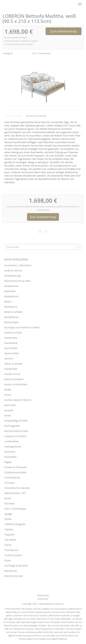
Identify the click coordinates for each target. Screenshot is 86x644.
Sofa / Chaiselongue (41, 53)
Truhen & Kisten (13, 555)
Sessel (8, 498)
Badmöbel (10, 291)
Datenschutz (43, 595)
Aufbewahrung (12, 276)
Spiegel (8, 514)
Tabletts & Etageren (15, 524)
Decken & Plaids (13, 333)
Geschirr (9, 358)
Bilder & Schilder (13, 312)
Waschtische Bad (14, 576)
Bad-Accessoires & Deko (18, 281)
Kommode (10, 405)
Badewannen (12, 286)
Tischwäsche (11, 550)
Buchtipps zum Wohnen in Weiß (22, 327)
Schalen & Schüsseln (16, 467)
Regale (8, 462)
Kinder (8, 390)
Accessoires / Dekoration (18, 265)
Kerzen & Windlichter (16, 384)
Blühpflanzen (12, 317)
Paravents (10, 452)
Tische (8, 545)
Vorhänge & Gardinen (16, 566)
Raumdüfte (10, 457)
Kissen (8, 395)
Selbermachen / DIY (15, 493)
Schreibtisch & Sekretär (17, 488)
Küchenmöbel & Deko (16, 431)
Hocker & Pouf (12, 374)
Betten (8, 302)
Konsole (9, 410)
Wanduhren (11, 571)
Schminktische (12, 478)
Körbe (8, 415)
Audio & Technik (13, 270)
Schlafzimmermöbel (15, 472)
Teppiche (9, 535)
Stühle (8, 519)
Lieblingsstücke (13, 447)
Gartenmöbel (12, 353)
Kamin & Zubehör (14, 379)
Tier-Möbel (10, 540)
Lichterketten (12, 441)
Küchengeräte (12, 426)
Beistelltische (12, 296)
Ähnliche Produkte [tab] (36, 116)
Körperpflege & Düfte (16, 421)
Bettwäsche (11, 307)
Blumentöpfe (12, 322)
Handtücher (11, 369)
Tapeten (9, 529)
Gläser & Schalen (14, 364)
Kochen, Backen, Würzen (18, 400)
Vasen (8, 560)
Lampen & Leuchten (15, 436)
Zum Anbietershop (63, 31)
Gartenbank (11, 343)
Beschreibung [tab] (14, 116)
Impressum (43, 599)
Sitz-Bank (9, 503)
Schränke (9, 483)
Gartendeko (11, 348)
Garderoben (11, 338)
